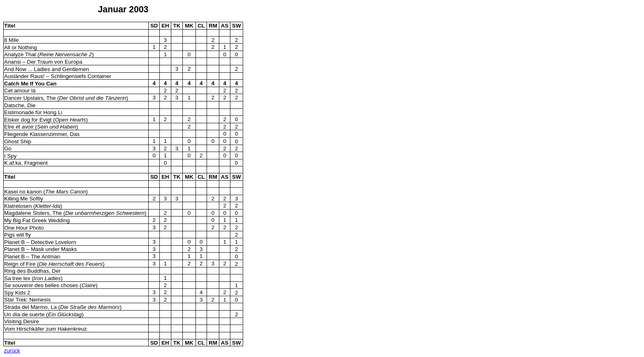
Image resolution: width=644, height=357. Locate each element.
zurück (12, 351)
